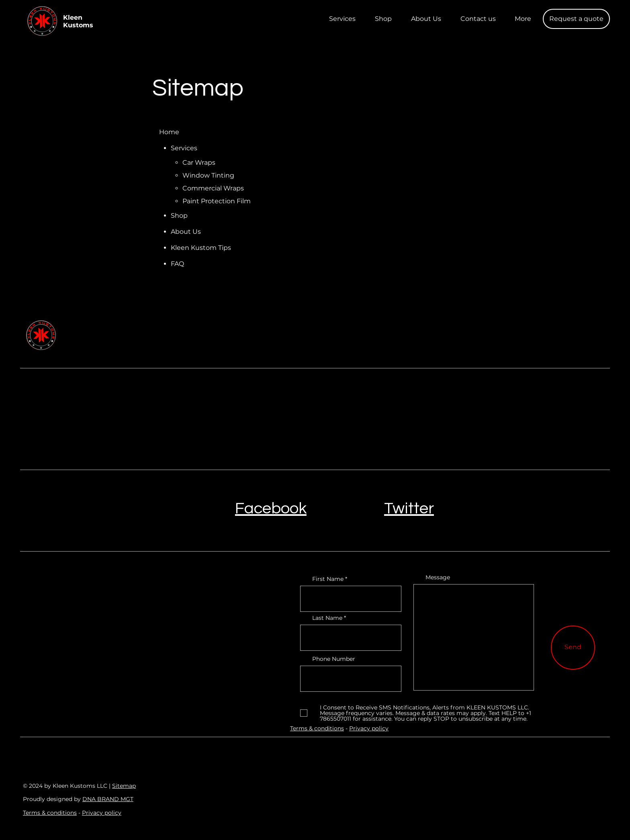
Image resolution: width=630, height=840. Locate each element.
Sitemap (124, 786)
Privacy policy (102, 813)
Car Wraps (199, 162)
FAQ (177, 264)
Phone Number (334, 659)
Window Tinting (208, 175)
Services (184, 148)
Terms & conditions (50, 813)
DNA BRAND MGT (108, 799)
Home (169, 132)
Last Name (327, 618)
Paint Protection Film (217, 201)
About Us (186, 232)
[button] (576, 19)
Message (438, 577)
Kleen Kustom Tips (201, 248)
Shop (179, 216)
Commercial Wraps (213, 188)
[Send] (573, 648)
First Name (328, 579)
